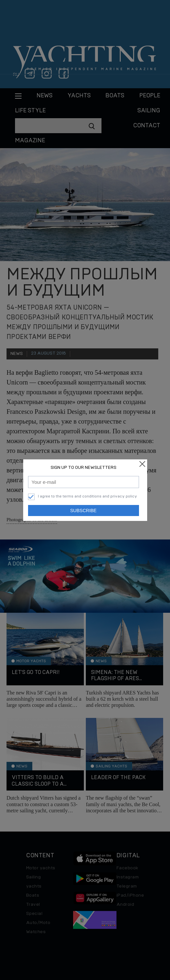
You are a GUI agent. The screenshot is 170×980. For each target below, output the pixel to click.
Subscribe (83, 511)
